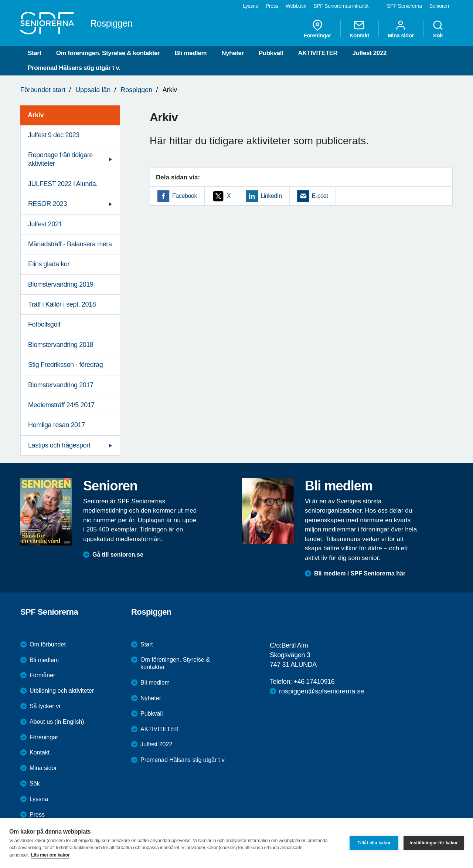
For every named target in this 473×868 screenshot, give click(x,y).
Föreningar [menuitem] (317, 29)
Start (35, 53)
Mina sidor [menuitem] (401, 29)
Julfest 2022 (369, 53)
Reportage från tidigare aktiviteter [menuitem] (60, 159)
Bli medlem (190, 53)
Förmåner (42, 675)
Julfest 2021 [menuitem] (45, 224)
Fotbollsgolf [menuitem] (44, 324)
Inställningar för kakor (434, 843)
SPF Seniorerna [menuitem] (404, 6)
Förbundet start (43, 90)
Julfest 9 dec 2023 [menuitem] (54, 135)
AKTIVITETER (318, 53)
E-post (320, 196)
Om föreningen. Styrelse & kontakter (108, 53)
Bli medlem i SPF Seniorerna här (360, 573)
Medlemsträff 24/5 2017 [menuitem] (61, 405)
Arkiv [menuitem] (36, 115)
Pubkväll (271, 53)
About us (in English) (57, 722)
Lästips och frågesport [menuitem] (59, 445)
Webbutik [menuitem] (296, 6)
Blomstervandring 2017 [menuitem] (61, 385)
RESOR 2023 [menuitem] (47, 204)
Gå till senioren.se (118, 555)
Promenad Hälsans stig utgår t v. (74, 68)
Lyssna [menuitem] (251, 6)
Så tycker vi (45, 706)
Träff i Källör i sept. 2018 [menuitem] (62, 304)
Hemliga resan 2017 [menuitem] (57, 425)
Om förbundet (48, 644)
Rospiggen (136, 90)
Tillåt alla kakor (374, 843)
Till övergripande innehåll (0, 0)
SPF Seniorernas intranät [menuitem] (341, 6)
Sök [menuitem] (438, 29)
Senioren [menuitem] (439, 6)
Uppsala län (93, 90)
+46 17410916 (314, 682)
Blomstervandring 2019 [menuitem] (61, 284)
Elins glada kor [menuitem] (49, 264)
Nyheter (233, 53)
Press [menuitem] (272, 6)
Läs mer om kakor (50, 855)
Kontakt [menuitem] (359, 29)
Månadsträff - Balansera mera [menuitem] (70, 244)
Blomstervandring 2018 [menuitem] (61, 345)
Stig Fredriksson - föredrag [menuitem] (65, 365)
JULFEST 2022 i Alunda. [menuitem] (63, 184)
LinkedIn (271, 196)
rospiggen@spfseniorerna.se (321, 691)
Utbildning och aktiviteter (62, 691)
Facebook (185, 196)
